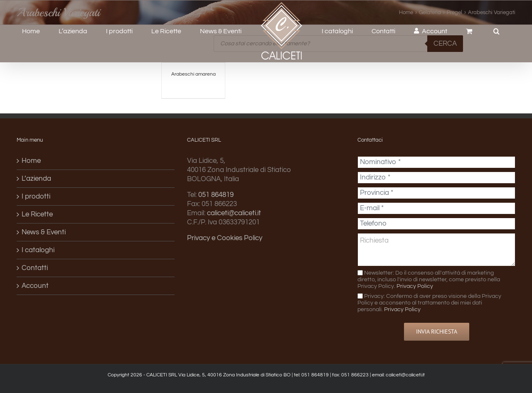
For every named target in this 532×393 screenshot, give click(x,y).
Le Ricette (37, 214)
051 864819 (216, 195)
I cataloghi (38, 250)
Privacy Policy (415, 286)
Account (35, 286)
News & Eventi (44, 232)
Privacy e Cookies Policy (225, 238)
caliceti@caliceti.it (234, 213)
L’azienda (36, 179)
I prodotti (36, 196)
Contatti (35, 268)
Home (31, 161)
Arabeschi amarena (193, 74)
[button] (496, 31)
